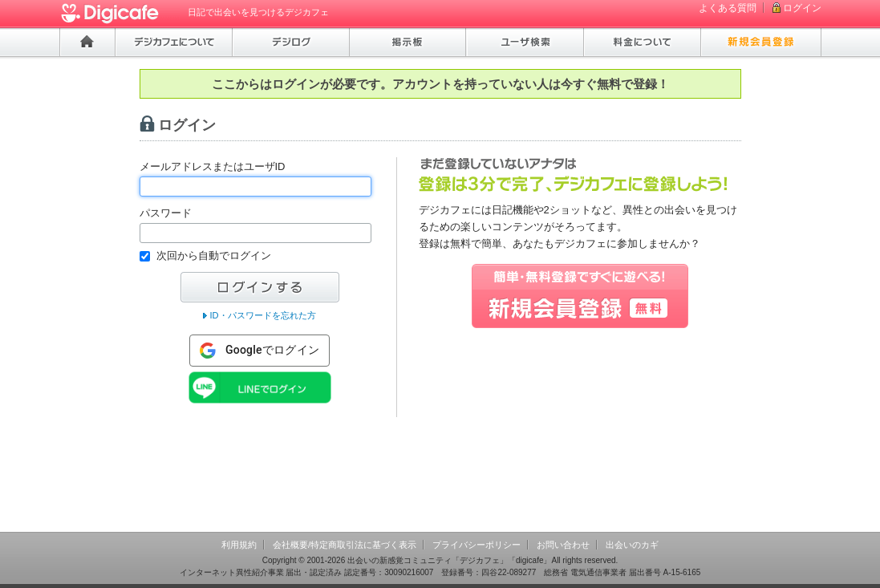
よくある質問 (728, 8)
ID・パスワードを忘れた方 (262, 315)
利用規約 (239, 545)
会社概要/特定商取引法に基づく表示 (345, 545)
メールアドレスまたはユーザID (213, 166)
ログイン (802, 8)
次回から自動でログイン (214, 255)
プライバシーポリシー (476, 545)
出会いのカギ (632, 545)
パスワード (166, 213)
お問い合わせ (563, 545)
